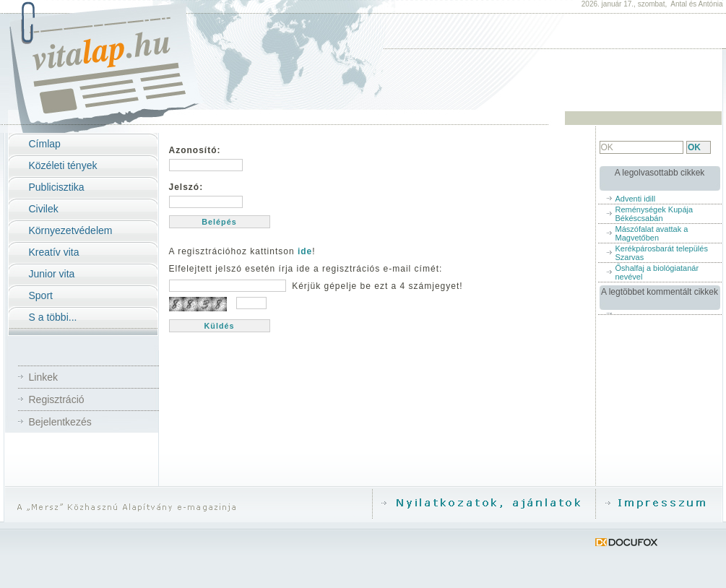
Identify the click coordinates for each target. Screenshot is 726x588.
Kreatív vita (54, 252)
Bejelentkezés (60, 422)
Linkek (43, 377)
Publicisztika (57, 187)
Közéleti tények (63, 165)
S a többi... (53, 317)
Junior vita (52, 274)
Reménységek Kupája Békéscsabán (654, 214)
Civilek (44, 209)
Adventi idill (636, 199)
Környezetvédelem (71, 230)
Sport (41, 295)
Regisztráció (57, 399)
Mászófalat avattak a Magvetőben (652, 233)
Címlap (45, 144)
